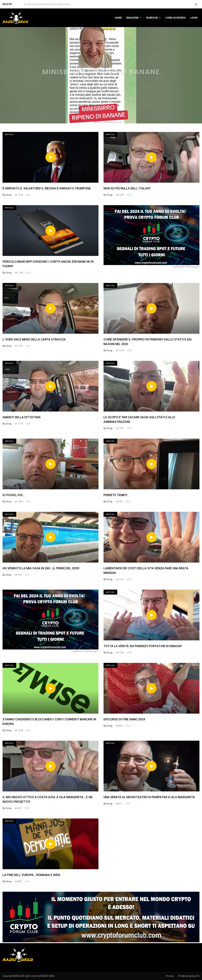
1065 (19, 502)
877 (119, 804)
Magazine (132, 18)
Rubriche (152, 18)
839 (119, 726)
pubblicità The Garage (186, 267)
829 (18, 808)
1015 (120, 579)
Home (118, 18)
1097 (120, 195)
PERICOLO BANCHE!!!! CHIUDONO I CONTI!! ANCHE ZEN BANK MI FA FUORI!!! (48, 264)
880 (18, 881)
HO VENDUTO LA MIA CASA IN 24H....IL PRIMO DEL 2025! (41, 568)
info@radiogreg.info (189, 976)
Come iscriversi (175, 18)
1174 (19, 424)
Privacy (170, 976)
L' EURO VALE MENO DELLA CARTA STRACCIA (34, 339)
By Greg (7, 195)
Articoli (9, 135)
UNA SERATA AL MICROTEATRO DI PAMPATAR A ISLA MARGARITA (149, 797)
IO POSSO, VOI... (14, 495)
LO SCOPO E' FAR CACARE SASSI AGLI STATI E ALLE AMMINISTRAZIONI (139, 419)
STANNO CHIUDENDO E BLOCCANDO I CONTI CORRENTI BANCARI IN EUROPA (49, 722)
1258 (19, 730)
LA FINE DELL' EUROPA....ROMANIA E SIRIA (31, 875)
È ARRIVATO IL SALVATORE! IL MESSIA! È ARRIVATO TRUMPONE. (47, 188)
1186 (19, 273)
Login (194, 18)
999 (119, 502)
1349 (120, 350)
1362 (19, 195)
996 (18, 575)
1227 (19, 346)
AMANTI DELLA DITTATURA (22, 417)
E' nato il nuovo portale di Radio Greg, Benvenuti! (47, 4)
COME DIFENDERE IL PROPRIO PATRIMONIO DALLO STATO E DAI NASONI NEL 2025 (148, 342)
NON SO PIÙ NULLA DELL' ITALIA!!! (127, 188)
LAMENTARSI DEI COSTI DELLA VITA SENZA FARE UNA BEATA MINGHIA (146, 571)
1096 (120, 653)
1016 (120, 428)
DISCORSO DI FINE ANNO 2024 (124, 719)
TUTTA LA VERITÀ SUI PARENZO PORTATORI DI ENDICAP (143, 646)
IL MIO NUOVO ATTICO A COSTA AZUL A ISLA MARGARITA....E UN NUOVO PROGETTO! (47, 799)
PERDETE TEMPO (115, 495)
